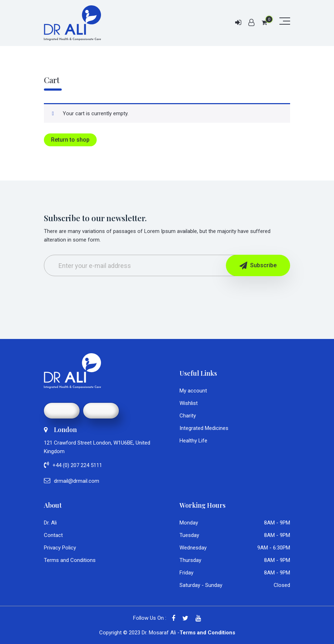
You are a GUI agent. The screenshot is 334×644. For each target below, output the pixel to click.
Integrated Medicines (204, 428)
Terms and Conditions (70, 560)
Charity (188, 416)
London (60, 430)
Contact (53, 535)
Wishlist (189, 403)
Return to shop (70, 140)
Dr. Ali (50, 523)
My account (193, 391)
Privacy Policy (60, 548)
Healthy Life (193, 441)
